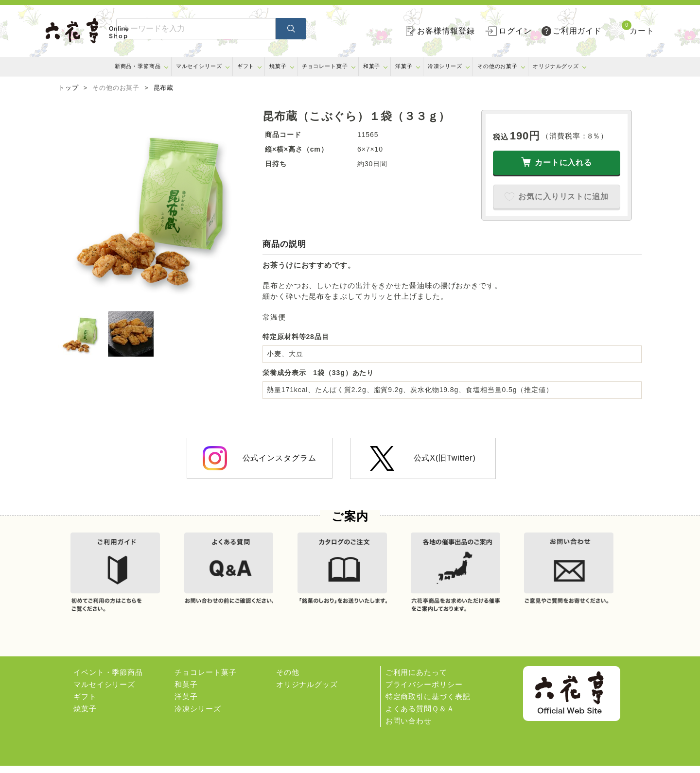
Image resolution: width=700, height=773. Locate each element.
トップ (69, 88)
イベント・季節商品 (108, 679)
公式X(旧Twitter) (423, 458)
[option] (156, 207)
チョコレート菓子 (325, 66)
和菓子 (372, 66)
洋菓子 (404, 66)
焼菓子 (278, 66)
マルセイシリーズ (199, 66)
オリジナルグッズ (556, 66)
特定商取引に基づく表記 (428, 704)
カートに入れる (563, 163)
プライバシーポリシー (424, 692)
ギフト (246, 66)
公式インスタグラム (259, 458)
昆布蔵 (164, 88)
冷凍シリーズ (445, 66)
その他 (288, 679)
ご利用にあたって (416, 679)
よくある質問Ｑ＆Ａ (420, 716)
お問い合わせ (409, 728)
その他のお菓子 (498, 66)
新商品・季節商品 (138, 66)
